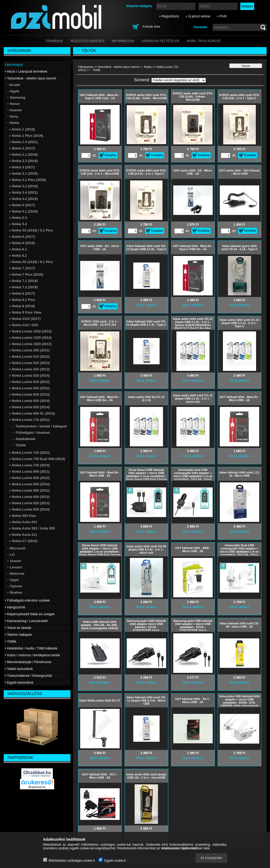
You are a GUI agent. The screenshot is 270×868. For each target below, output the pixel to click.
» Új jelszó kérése (198, 16)
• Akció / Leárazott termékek (26, 71)
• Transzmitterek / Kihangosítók (29, 676)
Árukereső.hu (37, 787)
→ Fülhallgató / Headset (31, 433)
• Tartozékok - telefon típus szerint (117, 67)
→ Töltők (19, 445)
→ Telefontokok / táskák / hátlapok (39, 426)
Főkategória (86, 67)
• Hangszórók (15, 607)
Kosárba (111, 155)
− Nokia (147, 67)
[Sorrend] (179, 80)
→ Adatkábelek (24, 439)
